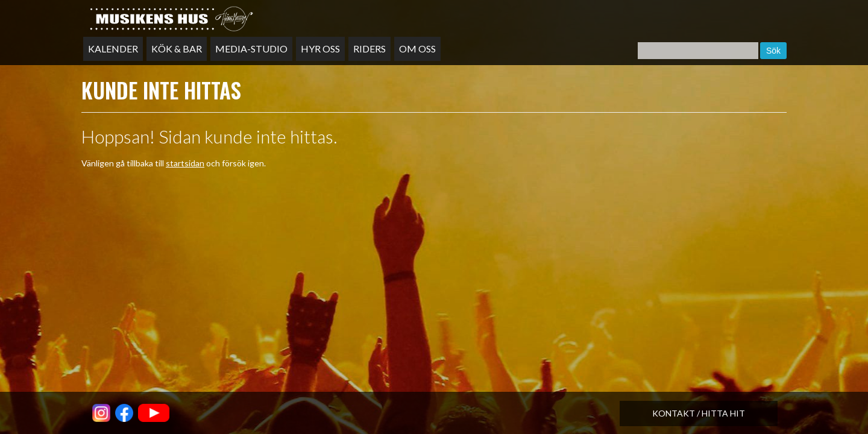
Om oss (417, 49)
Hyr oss (320, 49)
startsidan (185, 163)
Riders (370, 49)
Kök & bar (177, 49)
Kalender (113, 49)
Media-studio (251, 49)
